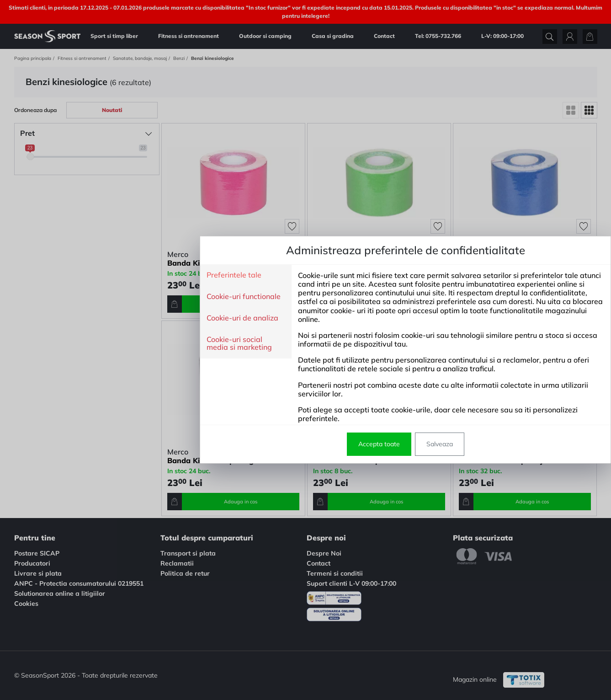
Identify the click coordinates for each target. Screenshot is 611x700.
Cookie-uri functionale (143, 297)
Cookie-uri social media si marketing (139, 344)
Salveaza (340, 444)
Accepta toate (279, 444)
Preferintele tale (134, 275)
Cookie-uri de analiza (142, 318)
